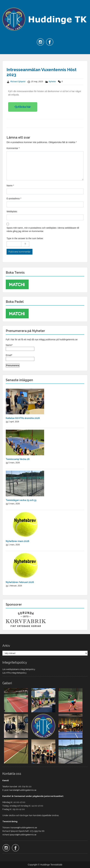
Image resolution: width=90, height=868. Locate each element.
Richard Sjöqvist (18, 81)
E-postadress (14, 198)
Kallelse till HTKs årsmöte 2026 (23, 418)
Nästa (79, 123)
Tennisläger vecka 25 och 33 (21, 500)
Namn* (20, 347)
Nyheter (52, 81)
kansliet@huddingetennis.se (23, 790)
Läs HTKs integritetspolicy (14, 673)
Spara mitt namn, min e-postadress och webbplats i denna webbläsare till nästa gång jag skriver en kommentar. (43, 229)
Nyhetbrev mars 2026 (18, 541)
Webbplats (12, 211)
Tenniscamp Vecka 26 (18, 459)
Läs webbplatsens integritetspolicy (19, 669)
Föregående (15, 123)
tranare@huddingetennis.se (24, 828)
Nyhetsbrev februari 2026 (20, 582)
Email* (20, 357)
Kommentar (13, 148)
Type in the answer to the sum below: (25, 238)
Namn (10, 186)
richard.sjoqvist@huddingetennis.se (19, 835)
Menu (6, 5)
